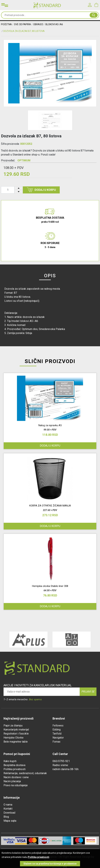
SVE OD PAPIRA (22, 24)
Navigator (58, 738)
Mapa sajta (10, 821)
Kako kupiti (10, 761)
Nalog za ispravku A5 (50, 425)
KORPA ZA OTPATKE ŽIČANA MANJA (50, 506)
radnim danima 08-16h (66, 769)
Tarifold (57, 734)
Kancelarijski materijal (16, 730)
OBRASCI (38, 24)
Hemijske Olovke (14, 738)
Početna (6, 24)
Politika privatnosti (15, 769)
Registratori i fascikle (16, 734)
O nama (8, 805)
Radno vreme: (60, 765)
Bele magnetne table (16, 742)
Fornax (56, 742)
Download (9, 813)
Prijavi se (88, 692)
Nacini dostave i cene (16, 777)
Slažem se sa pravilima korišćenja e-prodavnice (50, 864)
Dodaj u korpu (41, 190)
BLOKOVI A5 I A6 (54, 24)
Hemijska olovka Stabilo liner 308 (50, 586)
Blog (6, 817)
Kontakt (8, 809)
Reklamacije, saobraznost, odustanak (25, 773)
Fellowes (58, 726)
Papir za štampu (13, 726)
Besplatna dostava (14, 765)
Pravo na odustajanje (16, 785)
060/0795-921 (61, 761)
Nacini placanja (12, 781)
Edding (57, 730)
